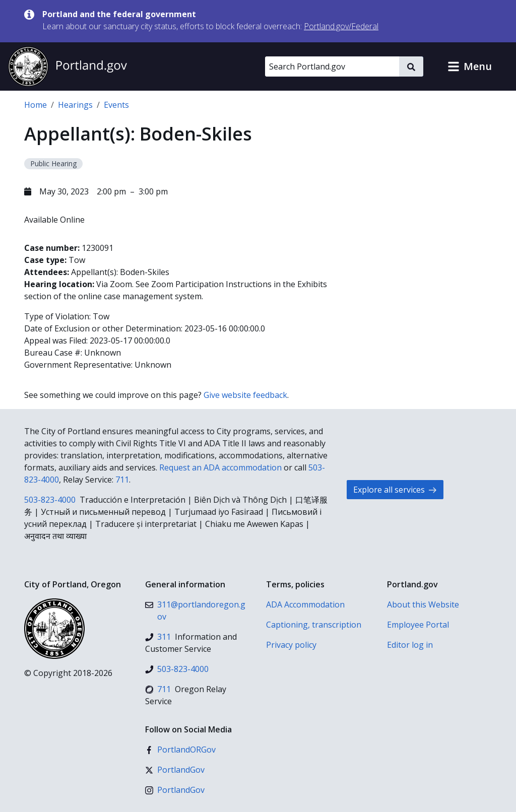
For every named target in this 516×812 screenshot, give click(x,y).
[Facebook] (180, 750)
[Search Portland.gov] (332, 66)
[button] (470, 66)
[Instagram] (175, 790)
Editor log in (410, 645)
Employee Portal (418, 625)
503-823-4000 (50, 500)
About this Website (423, 604)
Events (116, 105)
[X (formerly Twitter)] (175, 770)
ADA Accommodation (305, 604)
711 (122, 480)
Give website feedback (245, 395)
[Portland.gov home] (68, 66)
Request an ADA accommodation (220, 467)
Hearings (75, 105)
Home (36, 105)
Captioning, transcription (314, 625)
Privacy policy (291, 645)
